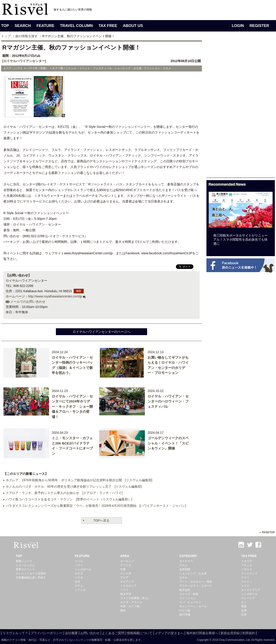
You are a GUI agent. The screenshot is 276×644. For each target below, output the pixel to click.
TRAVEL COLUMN (76, 26)
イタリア (247, 561)
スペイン (247, 582)
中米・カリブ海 (130, 606)
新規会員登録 (230, 633)
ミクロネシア (128, 586)
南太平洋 (126, 594)
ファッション (187, 598)
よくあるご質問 (113, 633)
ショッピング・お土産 (193, 573)
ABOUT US (133, 26)
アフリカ (126, 565)
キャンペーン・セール (193, 606)
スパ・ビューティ (190, 602)
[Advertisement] (221, 109)
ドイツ (245, 578)
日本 (244, 615)
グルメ (183, 565)
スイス (245, 586)
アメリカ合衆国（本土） (135, 598)
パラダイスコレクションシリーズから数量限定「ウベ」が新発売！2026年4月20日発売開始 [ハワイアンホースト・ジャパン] (96, 506)
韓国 (244, 606)
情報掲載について (140, 633)
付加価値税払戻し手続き (31, 578)
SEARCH (23, 26)
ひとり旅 (185, 610)
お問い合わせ (90, 633)
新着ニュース (24, 561)
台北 (78, 582)
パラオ (79, 578)
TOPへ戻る (102, 520)
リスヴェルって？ (15, 633)
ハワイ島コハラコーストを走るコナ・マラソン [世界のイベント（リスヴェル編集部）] (69, 499)
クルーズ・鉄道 (189, 594)
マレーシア (248, 598)
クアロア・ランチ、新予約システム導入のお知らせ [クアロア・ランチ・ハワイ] (64, 493)
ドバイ (79, 561)
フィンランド (249, 573)
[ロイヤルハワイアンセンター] (24, 61)
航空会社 (185, 590)
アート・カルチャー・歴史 (196, 582)
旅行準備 (185, 615)
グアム (79, 586)
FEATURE (45, 26)
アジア (124, 578)
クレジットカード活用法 (31, 573)
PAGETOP (268, 532)
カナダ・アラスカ (131, 602)
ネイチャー (186, 561)
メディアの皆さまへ (169, 633)
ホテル (183, 578)
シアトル (80, 590)
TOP (5, 26)
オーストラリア (251, 590)
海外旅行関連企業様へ (202, 633)
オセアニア (127, 582)
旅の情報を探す (26, 36)
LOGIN (238, 26)
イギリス (247, 569)
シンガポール (83, 569)
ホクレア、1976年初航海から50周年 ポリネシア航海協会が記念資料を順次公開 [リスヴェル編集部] (79, 480)
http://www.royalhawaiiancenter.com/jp (55, 296)
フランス (247, 565)
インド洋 (126, 573)
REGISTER (259, 26)
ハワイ (79, 565)
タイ (244, 602)
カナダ (79, 573)
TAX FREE (108, 26)
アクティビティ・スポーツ (196, 586)
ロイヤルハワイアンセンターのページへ (102, 332)
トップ (6, 36)
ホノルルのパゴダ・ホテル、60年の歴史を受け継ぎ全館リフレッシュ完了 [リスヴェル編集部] (74, 486)
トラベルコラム (25, 565)
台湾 (244, 610)
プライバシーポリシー (47, 633)
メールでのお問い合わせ (28, 302)
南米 (123, 610)
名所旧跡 (185, 569)
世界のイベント (25, 569)
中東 (123, 569)
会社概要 (71, 633)
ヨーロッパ (127, 561)
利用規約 (249, 633)
